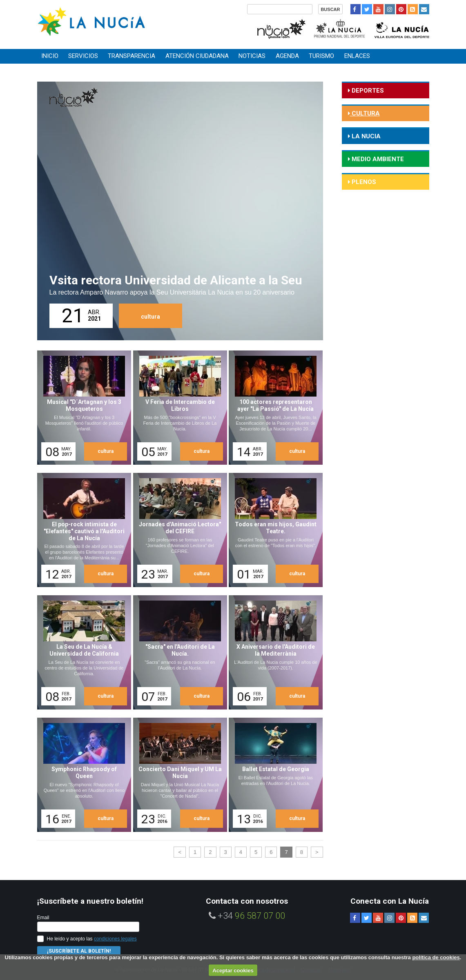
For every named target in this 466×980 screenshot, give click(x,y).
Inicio (50, 56)
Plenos (363, 182)
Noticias (252, 56)
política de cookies (436, 957)
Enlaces (357, 56)
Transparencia (132, 56)
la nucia (365, 136)
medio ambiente (377, 159)
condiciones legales (115, 939)
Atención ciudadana (197, 56)
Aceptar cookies (233, 970)
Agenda (287, 56)
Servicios (83, 56)
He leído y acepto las (92, 939)
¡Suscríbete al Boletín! (79, 951)
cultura (151, 317)
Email (43, 918)
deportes (367, 91)
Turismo (321, 56)
